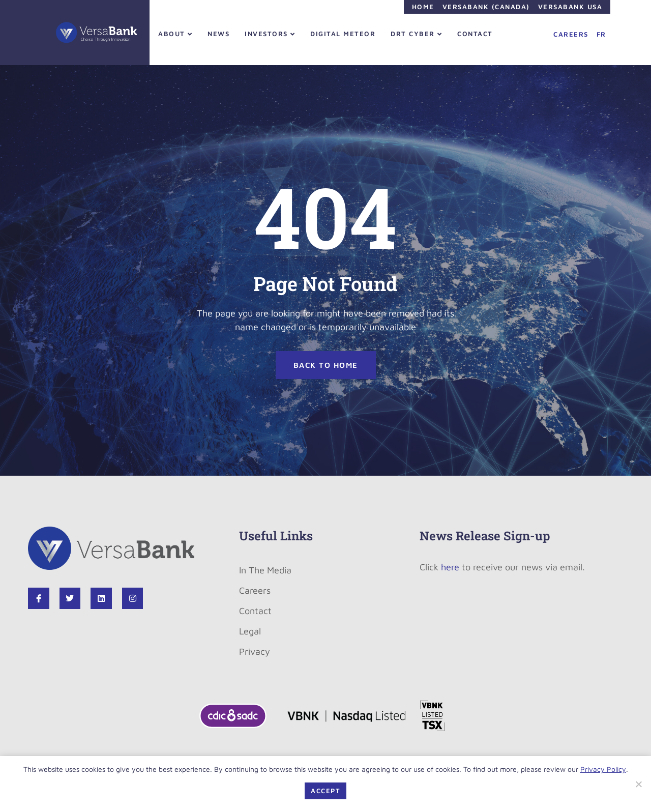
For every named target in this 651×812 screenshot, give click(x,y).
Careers (571, 34)
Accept (325, 791)
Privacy (255, 651)
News (218, 34)
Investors (270, 34)
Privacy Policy (603, 769)
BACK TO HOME (326, 365)
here (450, 567)
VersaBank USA (570, 7)
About (175, 34)
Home (423, 7)
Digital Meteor (343, 34)
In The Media (265, 570)
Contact (475, 34)
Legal (250, 631)
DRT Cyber (416, 34)
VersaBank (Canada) (486, 7)
